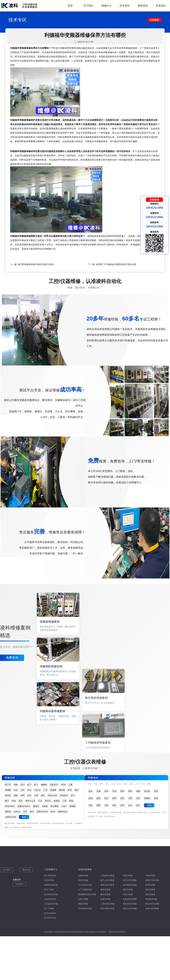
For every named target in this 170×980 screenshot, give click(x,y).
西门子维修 (49, 908)
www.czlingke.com (92, 932)
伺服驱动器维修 (51, 885)
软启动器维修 (50, 913)
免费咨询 (12, 658)
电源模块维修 (50, 918)
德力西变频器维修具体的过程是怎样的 (36, 264)
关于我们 (88, 6)
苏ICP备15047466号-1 (117, 932)
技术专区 (125, 6)
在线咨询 (19, 884)
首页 (70, 6)
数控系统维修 (50, 875)
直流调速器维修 (51, 894)
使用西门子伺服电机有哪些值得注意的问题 (116, 264)
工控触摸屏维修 (51, 904)
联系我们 (161, 6)
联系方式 (26, 870)
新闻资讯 (143, 6)
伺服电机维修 (50, 899)
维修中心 (107, 6)
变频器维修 (49, 880)
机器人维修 (49, 890)
